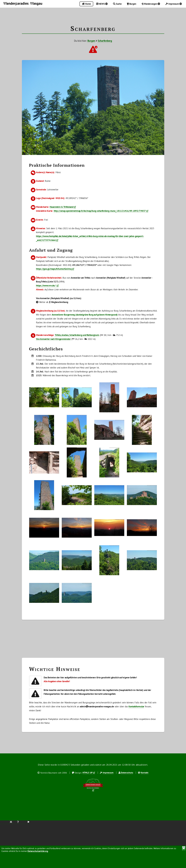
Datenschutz (127, 773)
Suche (117, 4)
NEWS (102, 4)
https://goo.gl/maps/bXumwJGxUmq (54, 269)
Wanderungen (151, 4)
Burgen (132, 4)
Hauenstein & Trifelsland (62, 207)
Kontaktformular (136, 706)
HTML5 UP (88, 773)
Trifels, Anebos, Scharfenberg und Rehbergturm (77, 335)
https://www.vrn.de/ (46, 285)
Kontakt (145, 773)
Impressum (174, 4)
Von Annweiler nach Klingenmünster (53, 339)
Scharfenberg (105, 41)
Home (86, 4)
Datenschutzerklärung (38, 851)
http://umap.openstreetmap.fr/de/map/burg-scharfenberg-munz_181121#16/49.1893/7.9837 (100, 211)
